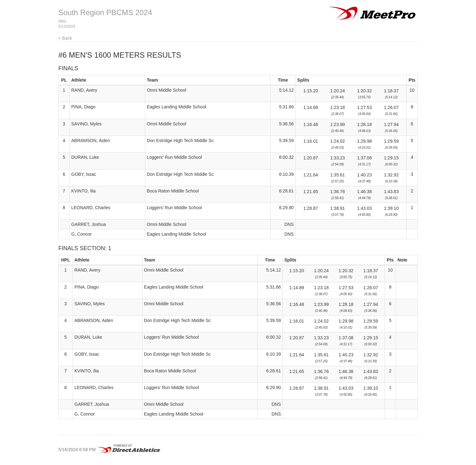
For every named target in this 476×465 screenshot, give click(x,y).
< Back (65, 38)
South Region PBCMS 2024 (105, 12)
